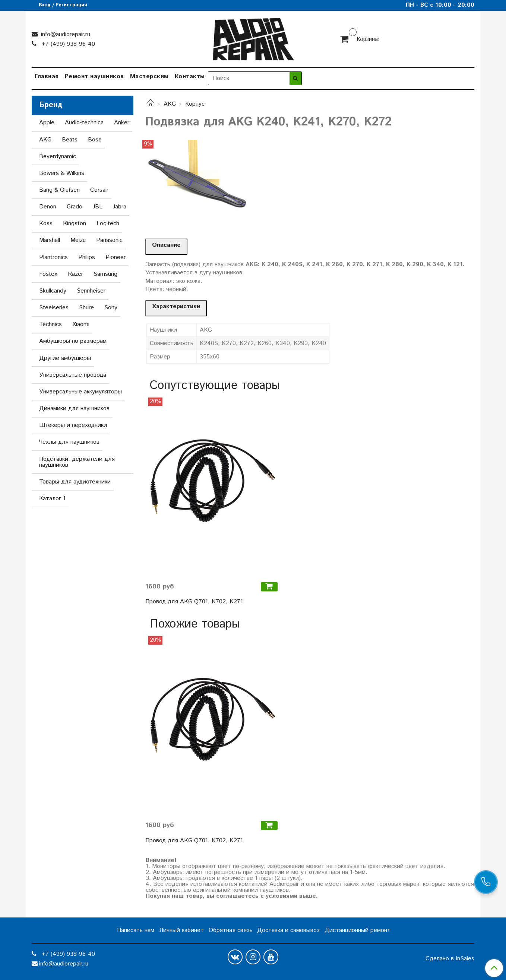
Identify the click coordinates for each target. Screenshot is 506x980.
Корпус (195, 104)
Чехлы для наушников (69, 442)
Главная (47, 76)
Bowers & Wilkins (62, 173)
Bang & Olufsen (59, 190)
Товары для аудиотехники (75, 482)
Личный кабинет (181, 930)
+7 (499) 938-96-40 (67, 44)
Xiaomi (81, 324)
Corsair (99, 190)
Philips (87, 257)
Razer (75, 274)
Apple (47, 123)
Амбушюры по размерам (73, 341)
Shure (86, 308)
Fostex (48, 274)
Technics (50, 324)
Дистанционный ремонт (358, 930)
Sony (111, 308)
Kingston (75, 224)
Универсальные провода (73, 375)
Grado (75, 207)
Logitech (108, 224)
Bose (95, 140)
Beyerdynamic (58, 157)
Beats (70, 140)
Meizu (78, 240)
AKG (170, 104)
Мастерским (149, 76)
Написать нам (136, 930)
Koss (46, 224)
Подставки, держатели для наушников (77, 462)
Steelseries (54, 308)
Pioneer (116, 257)
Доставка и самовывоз (288, 930)
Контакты (190, 76)
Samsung (105, 274)
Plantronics (53, 257)
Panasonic (109, 240)
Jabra (120, 207)
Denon (48, 207)
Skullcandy (53, 291)
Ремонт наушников (94, 76)
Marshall (50, 240)
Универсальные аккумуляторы (80, 392)
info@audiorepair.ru (65, 34)
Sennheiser (91, 291)
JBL (98, 207)
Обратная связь (231, 930)
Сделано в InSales (450, 959)
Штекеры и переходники (73, 425)
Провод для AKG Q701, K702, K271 (194, 602)
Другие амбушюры (65, 358)
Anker (122, 123)
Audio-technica (84, 123)
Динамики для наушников (74, 408)
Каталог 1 (52, 499)
